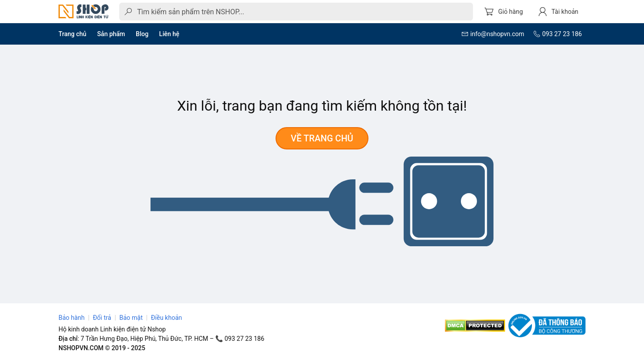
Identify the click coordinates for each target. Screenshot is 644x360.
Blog (142, 34)
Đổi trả (102, 318)
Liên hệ (169, 34)
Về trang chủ (322, 138)
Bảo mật (131, 318)
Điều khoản (167, 318)
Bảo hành (72, 318)
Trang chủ (72, 34)
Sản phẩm (111, 34)
